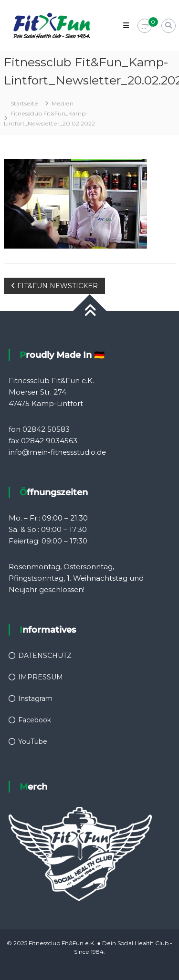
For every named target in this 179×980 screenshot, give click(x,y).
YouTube (33, 741)
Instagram (35, 699)
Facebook (35, 720)
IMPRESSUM (41, 677)
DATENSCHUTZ (45, 656)
